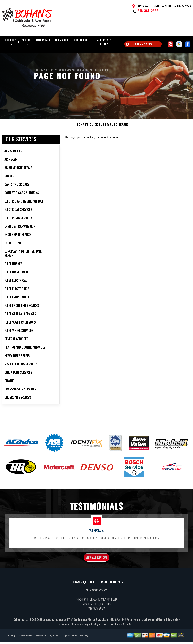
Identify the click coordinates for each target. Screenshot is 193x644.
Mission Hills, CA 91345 (97, 70)
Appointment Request (105, 42)
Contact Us (81, 40)
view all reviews (97, 570)
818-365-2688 (148, 11)
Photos (26, 40)
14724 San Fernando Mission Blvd (68, 70)
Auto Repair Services (96, 603)
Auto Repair (43, 40)
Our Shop (10, 40)
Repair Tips (62, 40)
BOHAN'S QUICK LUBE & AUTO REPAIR (103, 136)
